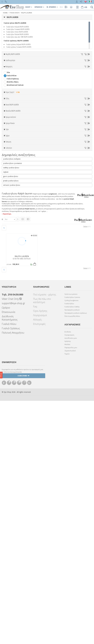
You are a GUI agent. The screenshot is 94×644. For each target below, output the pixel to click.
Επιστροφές (39, 567)
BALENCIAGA (11, 188)
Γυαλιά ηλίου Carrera (72, 541)
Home (5, 13)
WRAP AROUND (12, 334)
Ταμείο (67, 597)
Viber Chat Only (12, 542)
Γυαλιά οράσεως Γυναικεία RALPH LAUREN (19, 47)
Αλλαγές (38, 563)
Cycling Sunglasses (71, 544)
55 (24, 63)
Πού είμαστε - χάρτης (45, 538)
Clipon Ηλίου (12, 279)
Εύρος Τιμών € (11, 121)
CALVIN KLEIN (11, 204)
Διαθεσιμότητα (10, 70)
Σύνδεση (68, 575)
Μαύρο (10, 261)
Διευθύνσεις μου (71, 582)
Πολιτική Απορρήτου (13, 576)
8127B (9, 224)
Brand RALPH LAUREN (12, 166)
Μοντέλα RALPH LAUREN (13, 209)
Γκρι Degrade (13, 285)
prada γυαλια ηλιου (11, 424)
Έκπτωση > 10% (12, 358)
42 (13, 63)
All (8, 306)
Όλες (10, 355)
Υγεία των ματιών (71, 538)
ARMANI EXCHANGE (13, 182)
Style (7, 300)
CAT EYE (9, 327)
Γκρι (9, 282)
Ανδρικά (10, 146)
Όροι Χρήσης (40, 554)
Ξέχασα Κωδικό (70, 594)
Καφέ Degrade (13, 291)
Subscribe (23, 619)
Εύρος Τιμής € (13, 115)
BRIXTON (10, 197)
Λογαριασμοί (40, 559)
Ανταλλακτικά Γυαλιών (15, 108)
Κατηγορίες (9, 90)
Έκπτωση (8, 349)
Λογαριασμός (69, 578)
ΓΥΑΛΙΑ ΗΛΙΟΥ (14, 13)
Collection (9, 367)
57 (35, 63)
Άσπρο (10, 248)
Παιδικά (10, 153)
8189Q (9, 234)
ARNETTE (10, 185)
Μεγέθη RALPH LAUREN (13, 54)
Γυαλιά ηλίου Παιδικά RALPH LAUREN (17, 34)
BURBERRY (10, 201)
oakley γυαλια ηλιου (11, 411)
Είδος (7, 131)
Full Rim (10, 309)
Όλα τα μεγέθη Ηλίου (72, 560)
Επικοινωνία (8, 555)
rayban (6, 415)
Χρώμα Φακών (10, 270)
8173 (8, 231)
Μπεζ (10, 252)
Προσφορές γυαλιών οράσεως (76, 556)
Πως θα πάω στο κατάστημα (42, 544)
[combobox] (10, 463)
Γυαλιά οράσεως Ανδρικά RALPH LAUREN (18, 44)
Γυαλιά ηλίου (69, 547)
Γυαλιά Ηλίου (12, 99)
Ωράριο (6, 551)
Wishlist (67, 588)
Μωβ (10, 255)
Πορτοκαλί (12, 258)
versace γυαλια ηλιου (12, 428)
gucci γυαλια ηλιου (11, 420)
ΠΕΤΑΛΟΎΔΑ (11, 340)
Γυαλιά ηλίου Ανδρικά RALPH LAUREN (17, 27)
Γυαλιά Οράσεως (13, 102)
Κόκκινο (11, 264)
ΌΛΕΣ (9, 373)
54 (18, 63)
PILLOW (9, 331)
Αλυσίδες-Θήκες (13, 105)
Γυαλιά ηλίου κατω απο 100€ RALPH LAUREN (19, 37)
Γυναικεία (10, 150)
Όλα (9, 83)
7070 (8, 221)
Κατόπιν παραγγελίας (16, 79)
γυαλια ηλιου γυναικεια (12, 407)
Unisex (9, 140)
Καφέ (10, 288)
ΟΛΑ (8, 60)
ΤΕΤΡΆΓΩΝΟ (11, 343)
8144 (8, 227)
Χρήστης (68, 585)
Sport (9, 143)
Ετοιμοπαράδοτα (14, 76)
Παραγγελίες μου (71, 591)
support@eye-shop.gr (13, 547)
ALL (9, 245)
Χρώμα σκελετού (11, 239)
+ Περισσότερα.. (7, 457)
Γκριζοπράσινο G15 (15, 295)
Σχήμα (7, 318)
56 (29, 63)
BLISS (9, 191)
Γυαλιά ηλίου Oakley (72, 550)
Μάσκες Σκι (11, 156)
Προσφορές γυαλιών (72, 553)
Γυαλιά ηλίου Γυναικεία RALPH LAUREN (18, 29)
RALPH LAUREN (27, 13)
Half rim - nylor (12, 312)
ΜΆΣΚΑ (9, 337)
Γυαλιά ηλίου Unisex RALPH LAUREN (17, 32)
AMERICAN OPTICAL (13, 179)
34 (7, 63)
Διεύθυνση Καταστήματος (10, 561)
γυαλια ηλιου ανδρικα (12, 402)
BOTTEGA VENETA (13, 194)
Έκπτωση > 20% (12, 361)
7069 (8, 218)
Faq (35, 550)
